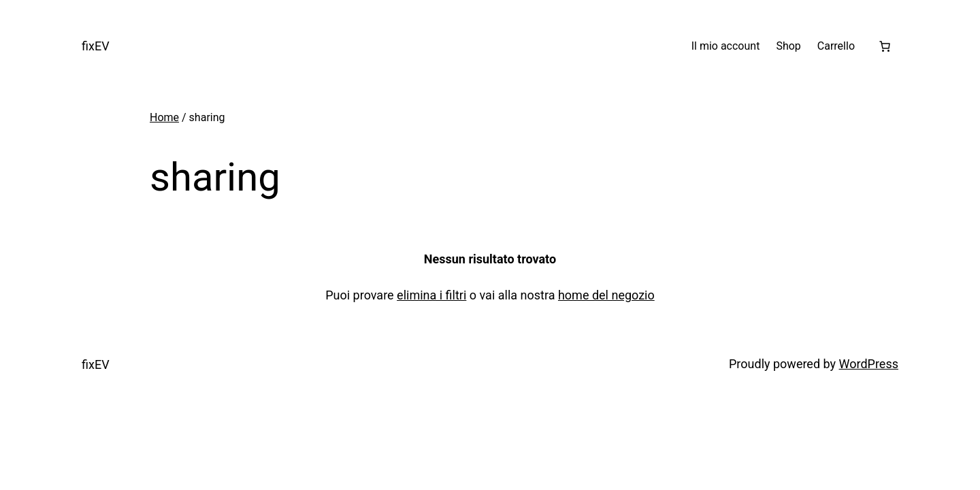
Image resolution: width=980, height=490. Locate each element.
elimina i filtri (431, 295)
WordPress (869, 364)
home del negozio (606, 295)
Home (164, 117)
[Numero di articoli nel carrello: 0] (885, 46)
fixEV (96, 46)
